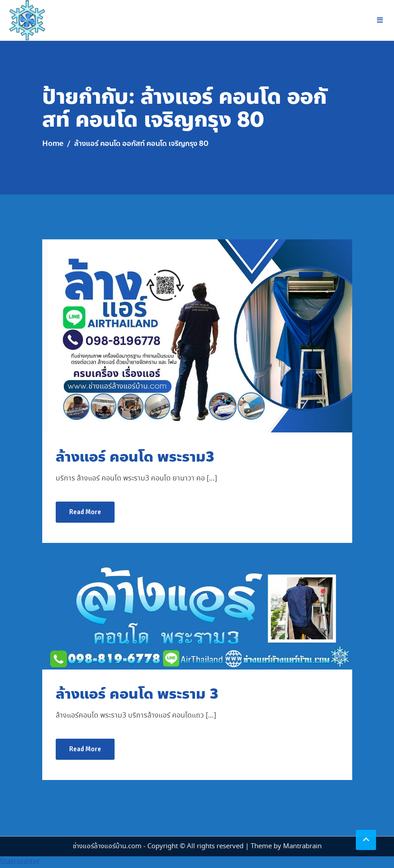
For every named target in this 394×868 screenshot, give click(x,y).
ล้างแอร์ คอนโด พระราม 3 (137, 694)
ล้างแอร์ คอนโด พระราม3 (135, 457)
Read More (85, 512)
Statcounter (20, 862)
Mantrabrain (302, 846)
